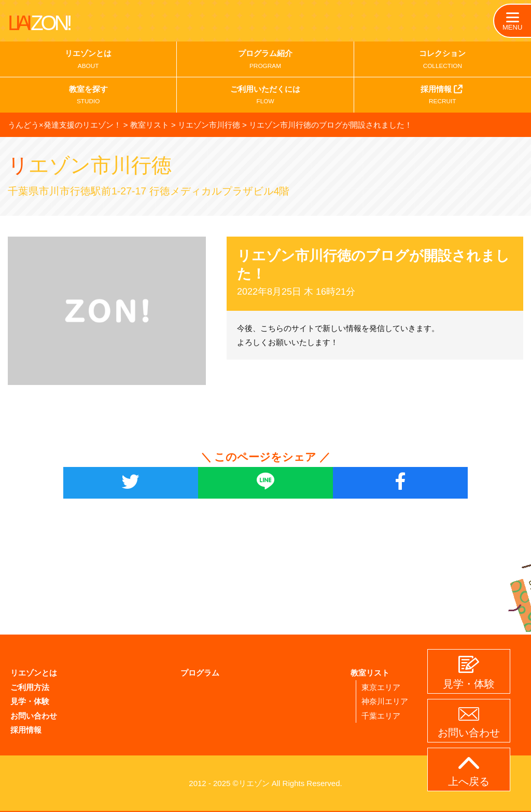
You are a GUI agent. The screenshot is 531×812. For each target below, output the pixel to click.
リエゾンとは (88, 61)
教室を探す (88, 97)
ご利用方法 (30, 687)
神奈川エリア (385, 701)
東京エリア (381, 687)
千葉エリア (381, 715)
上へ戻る (469, 772)
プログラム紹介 (265, 61)
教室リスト (370, 673)
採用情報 (443, 96)
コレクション (443, 61)
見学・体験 (30, 701)
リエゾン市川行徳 (102, 165)
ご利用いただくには (265, 97)
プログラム (200, 673)
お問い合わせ (34, 715)
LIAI (39, 23)
